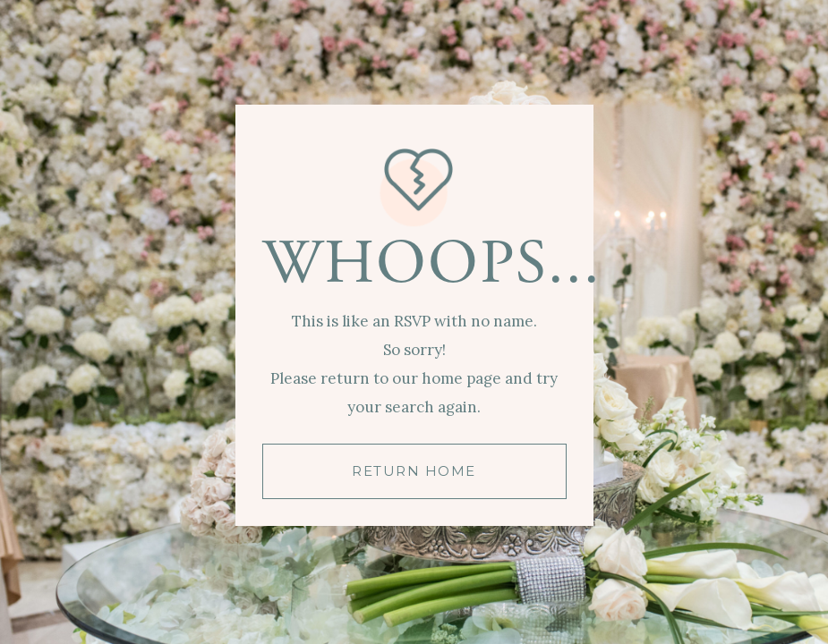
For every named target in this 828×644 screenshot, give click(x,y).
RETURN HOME (414, 471)
